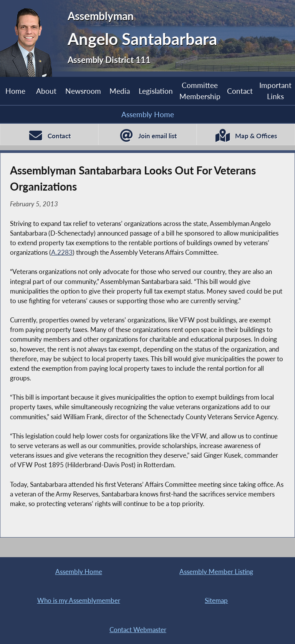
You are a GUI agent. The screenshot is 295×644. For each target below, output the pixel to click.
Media (120, 91)
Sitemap (216, 600)
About (46, 91)
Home (15, 91)
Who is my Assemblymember (79, 600)
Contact (240, 91)
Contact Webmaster (138, 630)
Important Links (275, 90)
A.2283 (62, 252)
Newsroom (83, 91)
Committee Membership (200, 90)
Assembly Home (148, 114)
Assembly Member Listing (216, 572)
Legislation (156, 91)
